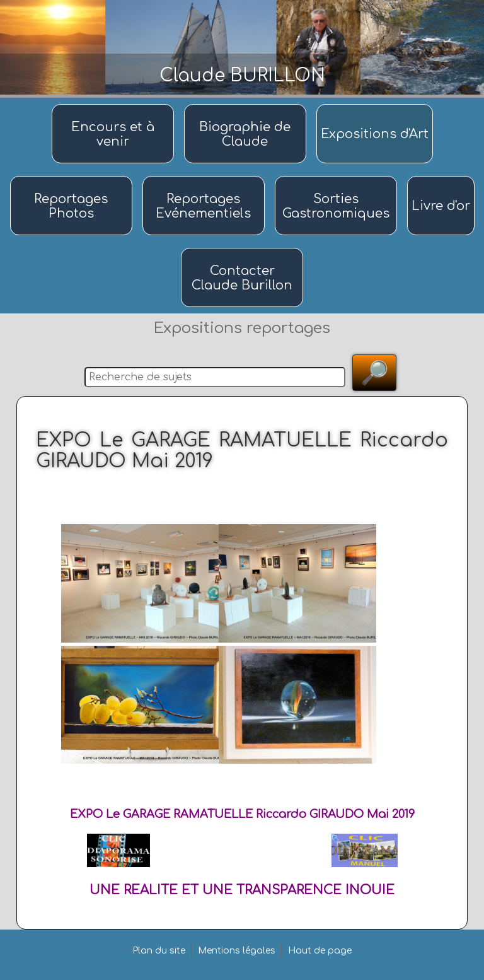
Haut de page (320, 951)
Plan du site (159, 951)
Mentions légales (237, 951)
